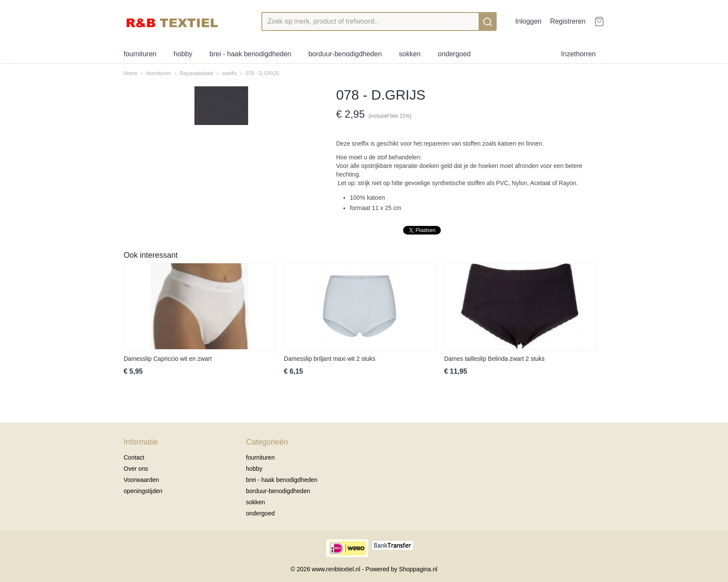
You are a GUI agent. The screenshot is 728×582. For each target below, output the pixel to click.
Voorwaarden (141, 480)
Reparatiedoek (197, 73)
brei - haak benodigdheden (250, 54)
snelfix (229, 73)
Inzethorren (578, 54)
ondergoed (454, 54)
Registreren (568, 21)
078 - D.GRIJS (262, 73)
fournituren (140, 54)
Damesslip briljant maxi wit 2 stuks (329, 359)
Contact (134, 457)
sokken (410, 54)
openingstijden (143, 491)
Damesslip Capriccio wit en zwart (168, 359)
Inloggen (528, 21)
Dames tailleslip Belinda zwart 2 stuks (494, 359)
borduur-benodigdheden (345, 54)
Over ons (136, 469)
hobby (183, 54)
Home (130, 73)
